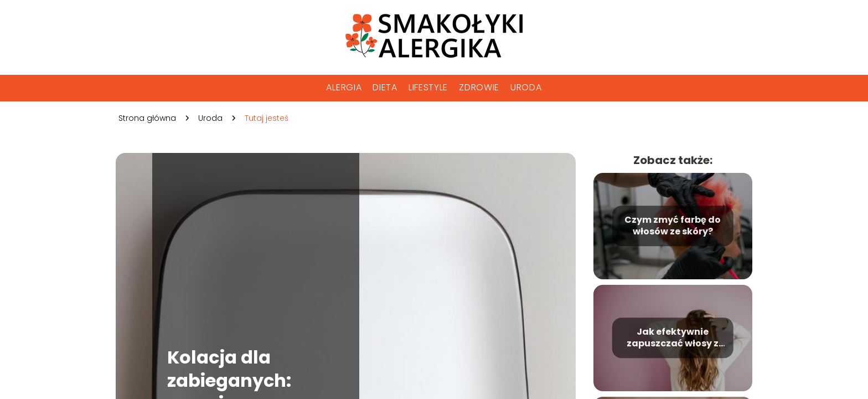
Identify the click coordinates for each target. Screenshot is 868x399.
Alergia (344, 87)
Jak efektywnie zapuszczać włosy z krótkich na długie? (673, 338)
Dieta (385, 87)
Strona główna (147, 118)
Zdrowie (479, 87)
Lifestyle (428, 87)
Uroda (526, 87)
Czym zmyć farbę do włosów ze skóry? (673, 226)
